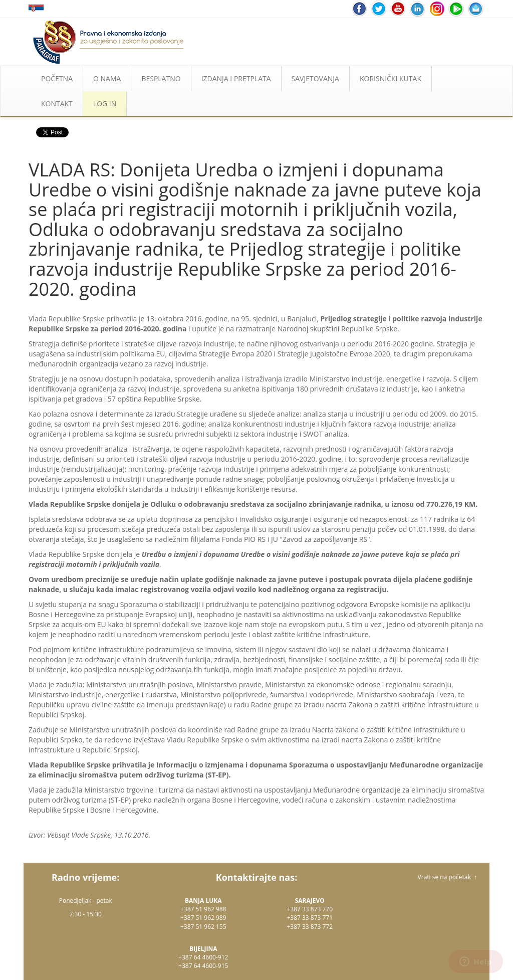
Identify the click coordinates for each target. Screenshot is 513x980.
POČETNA (57, 78)
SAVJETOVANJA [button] (315, 78)
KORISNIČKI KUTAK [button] (391, 78)
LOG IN (105, 104)
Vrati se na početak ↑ (447, 877)
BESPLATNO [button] (161, 78)
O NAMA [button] (107, 78)
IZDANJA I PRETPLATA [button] (236, 78)
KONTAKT (57, 104)
